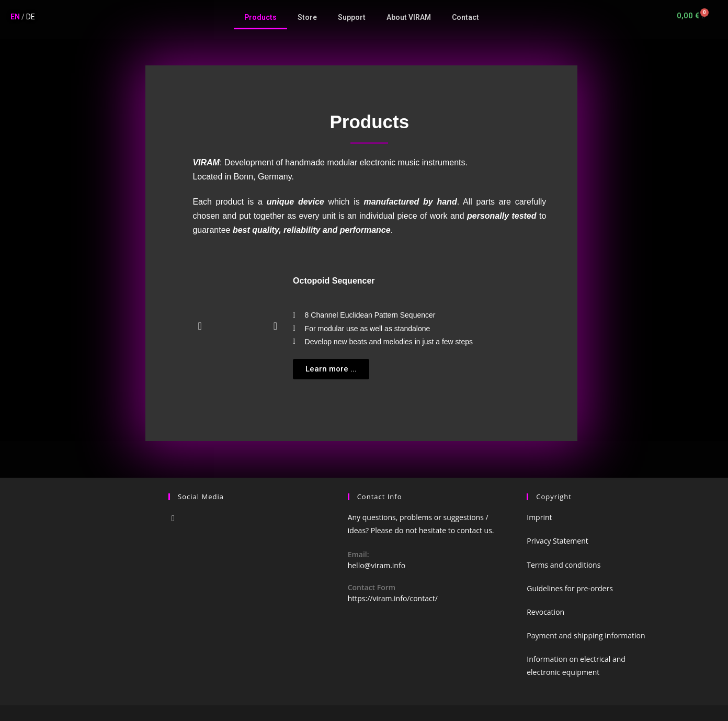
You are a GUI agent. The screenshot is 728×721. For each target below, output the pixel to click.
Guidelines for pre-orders (570, 588)
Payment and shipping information (586, 635)
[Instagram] (173, 518)
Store (307, 17)
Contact (465, 17)
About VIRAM (409, 17)
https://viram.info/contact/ (393, 598)
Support (352, 17)
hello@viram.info (377, 565)
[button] (331, 369)
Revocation (545, 612)
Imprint (539, 517)
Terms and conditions (564, 565)
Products (260, 17)
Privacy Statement (558, 541)
